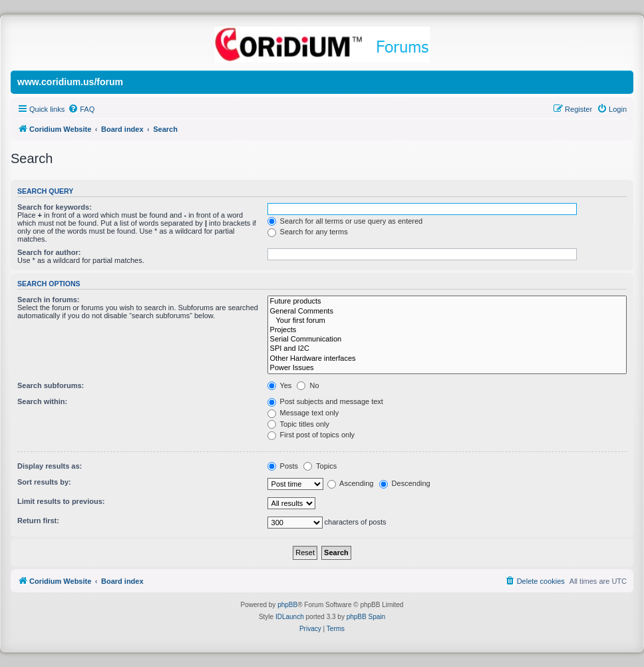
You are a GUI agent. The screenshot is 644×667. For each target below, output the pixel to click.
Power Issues (447, 368)
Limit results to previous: (61, 501)
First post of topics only (311, 435)
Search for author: (49, 252)
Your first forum (447, 321)
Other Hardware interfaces (447, 359)
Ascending (351, 483)
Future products (447, 302)
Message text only (303, 413)
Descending (405, 483)
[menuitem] (81, 109)
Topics (320, 466)
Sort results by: (44, 482)
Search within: (42, 401)
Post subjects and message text (325, 401)
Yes (280, 385)
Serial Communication (447, 339)
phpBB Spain (366, 617)
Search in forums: (49, 300)
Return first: (38, 521)
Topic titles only (298, 424)
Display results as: (50, 466)
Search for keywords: (55, 207)
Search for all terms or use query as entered (345, 221)
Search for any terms (308, 232)
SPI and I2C (447, 349)
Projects (447, 330)
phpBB (287, 605)
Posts (283, 466)
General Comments (447, 312)
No (308, 385)
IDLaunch (290, 617)
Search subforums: (51, 385)
